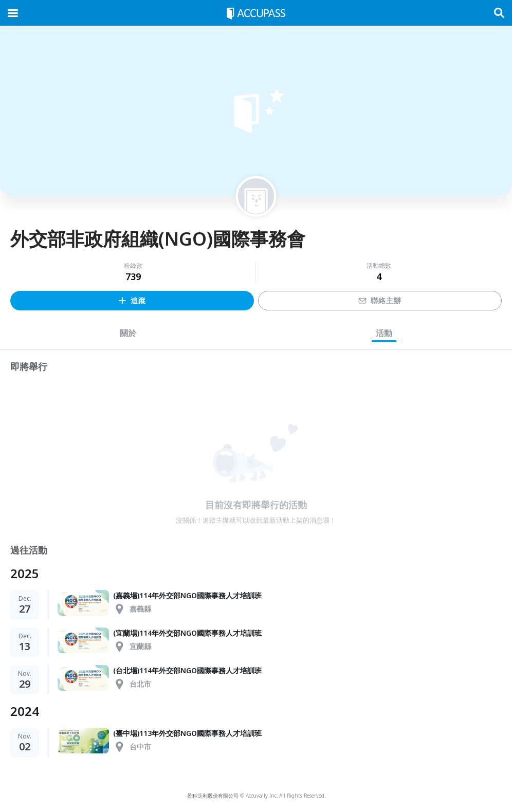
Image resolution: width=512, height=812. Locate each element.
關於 (128, 333)
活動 (384, 333)
